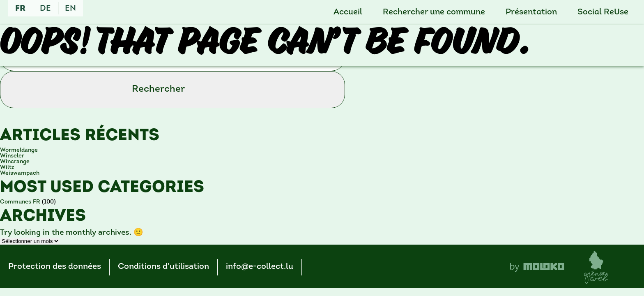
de (45, 9)
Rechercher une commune (434, 12)
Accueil (348, 12)
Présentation (531, 12)
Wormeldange (19, 150)
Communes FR (20, 202)
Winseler (12, 156)
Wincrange (15, 162)
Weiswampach (20, 173)
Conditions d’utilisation (163, 267)
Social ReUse (603, 12)
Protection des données (55, 267)
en (70, 9)
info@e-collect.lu (260, 267)
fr (20, 9)
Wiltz (7, 168)
